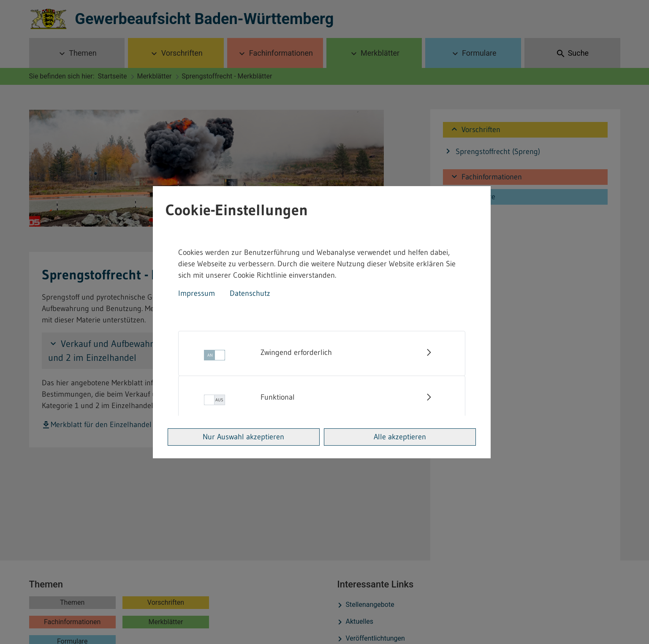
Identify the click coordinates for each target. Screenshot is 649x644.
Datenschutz (250, 293)
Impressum (197, 293)
